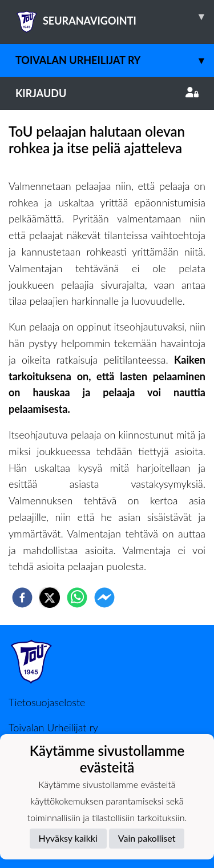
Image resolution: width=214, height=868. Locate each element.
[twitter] (50, 598)
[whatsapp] (77, 598)
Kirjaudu (107, 93)
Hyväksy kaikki (68, 838)
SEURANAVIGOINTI (115, 17)
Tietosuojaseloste (47, 702)
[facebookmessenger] (104, 598)
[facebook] (22, 598)
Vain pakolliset (147, 838)
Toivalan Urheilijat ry (115, 60)
